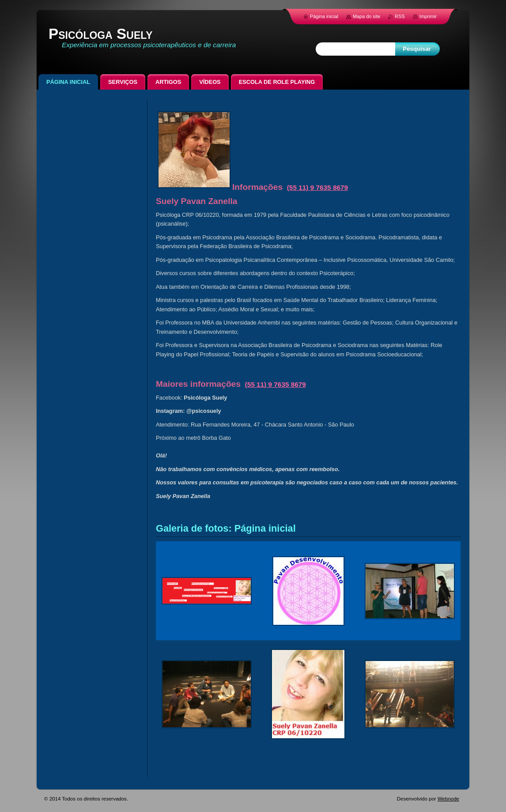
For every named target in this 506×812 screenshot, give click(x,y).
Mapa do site (366, 16)
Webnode (448, 799)
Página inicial (324, 16)
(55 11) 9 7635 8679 (317, 187)
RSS (400, 16)
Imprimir (428, 16)
